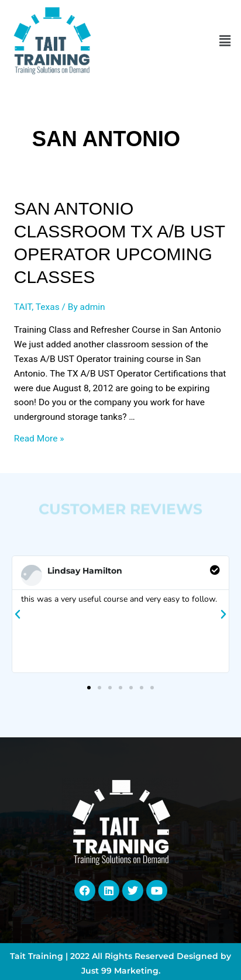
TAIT (23, 307)
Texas (48, 307)
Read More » (39, 439)
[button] (225, 42)
